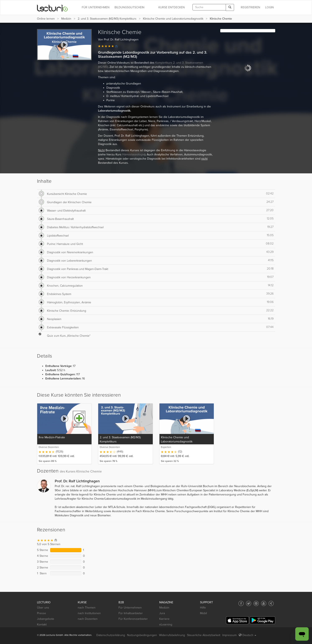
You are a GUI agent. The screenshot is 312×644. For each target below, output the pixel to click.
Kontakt (42, 624)
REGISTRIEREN (250, 7)
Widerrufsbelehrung (172, 635)
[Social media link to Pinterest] (256, 603)
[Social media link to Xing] (271, 603)
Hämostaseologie (133, 154)
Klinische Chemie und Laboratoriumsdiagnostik (173, 19)
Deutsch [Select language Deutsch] (247, 635)
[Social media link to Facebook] (241, 603)
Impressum (229, 635)
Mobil (203, 613)
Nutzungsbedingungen (142, 635)
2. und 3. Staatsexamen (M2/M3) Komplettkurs (107, 19)
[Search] (230, 7)
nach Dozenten (88, 619)
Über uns (43, 608)
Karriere (164, 619)
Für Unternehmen (130, 608)
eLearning (166, 624)
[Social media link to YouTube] (264, 603)
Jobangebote (46, 619)
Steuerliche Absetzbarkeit (204, 635)
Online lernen (46, 19)
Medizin (66, 19)
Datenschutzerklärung (111, 635)
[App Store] (237, 620)
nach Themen (87, 608)
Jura (162, 613)
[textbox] (209, 7)
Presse (41, 613)
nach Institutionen (89, 613)
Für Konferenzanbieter (133, 619)
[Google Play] (262, 620)
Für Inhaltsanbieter (131, 613)
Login (269, 7)
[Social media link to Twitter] (249, 603)
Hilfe (203, 608)
